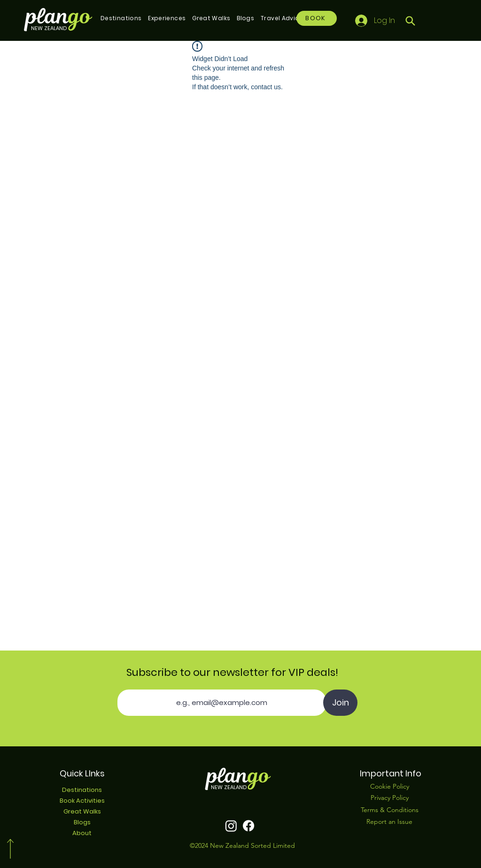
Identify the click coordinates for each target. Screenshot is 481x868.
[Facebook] (248, 826)
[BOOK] (317, 18)
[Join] (340, 703)
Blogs (82, 822)
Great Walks (82, 811)
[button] (121, 18)
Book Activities (82, 801)
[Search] (410, 21)
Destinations (82, 790)
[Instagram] (231, 826)
